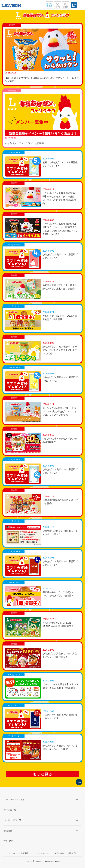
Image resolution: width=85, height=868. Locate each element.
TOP (79, 782)
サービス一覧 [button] (10, 810)
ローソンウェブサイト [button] (14, 799)
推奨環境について (28, 853)
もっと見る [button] (42, 774)
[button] (81, 5)
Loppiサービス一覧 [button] (12, 820)
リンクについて (45, 853)
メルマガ (14, 853)
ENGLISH (73, 853)
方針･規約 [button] (8, 841)
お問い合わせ (60, 853)
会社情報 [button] (8, 831)
